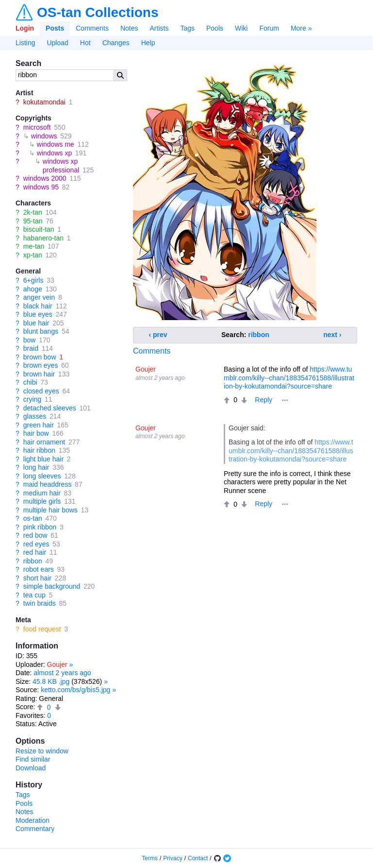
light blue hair (43, 459)
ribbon (33, 561)
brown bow (40, 357)
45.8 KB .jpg (51, 681)
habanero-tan (43, 238)
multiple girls (42, 501)
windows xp (54, 153)
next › (332, 335)
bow (30, 340)
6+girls (33, 280)
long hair (36, 467)
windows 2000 (45, 178)
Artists (159, 28)
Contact (198, 858)
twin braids (40, 603)
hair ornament (44, 442)
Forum (269, 28)
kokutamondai (44, 102)
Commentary (35, 829)
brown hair (39, 374)
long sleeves (42, 476)
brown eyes (41, 365)
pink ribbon (40, 527)
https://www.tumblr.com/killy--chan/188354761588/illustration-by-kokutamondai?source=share (289, 378)
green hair (39, 425)
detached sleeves (50, 408)
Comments (92, 28)
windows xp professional (61, 166)
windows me (56, 144)
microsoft (37, 127)
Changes (116, 43)
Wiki (241, 28)
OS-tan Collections (98, 13)
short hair (37, 578)
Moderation (33, 820)
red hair (35, 552)
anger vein (39, 297)
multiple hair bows (50, 510)
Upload (57, 43)
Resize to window (42, 751)
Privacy (173, 858)
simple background (52, 586)
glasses (35, 416)
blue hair (36, 323)
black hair (38, 306)
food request (42, 629)
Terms (150, 858)
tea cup (34, 595)
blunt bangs (41, 331)
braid (31, 348)
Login (25, 28)
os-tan (33, 518)
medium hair (42, 493)
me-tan (34, 246)
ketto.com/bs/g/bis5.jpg (75, 690)
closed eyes (41, 391)
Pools (215, 28)
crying (32, 399)
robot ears (39, 569)
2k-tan (33, 212)
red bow (35, 535)
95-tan (33, 221)
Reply (264, 400)
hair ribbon (39, 450)
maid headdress (48, 484)
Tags (187, 28)
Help (148, 43)
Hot (85, 43)
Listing (25, 43)
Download (31, 768)
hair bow (36, 433)
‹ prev (158, 335)
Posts (55, 28)
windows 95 (41, 187)
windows (44, 136)
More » (301, 28)
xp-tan (33, 255)
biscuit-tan (39, 229)
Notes (129, 28)
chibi (30, 382)
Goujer (57, 664)
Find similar (33, 759)
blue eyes (38, 314)
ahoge (33, 289)
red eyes (36, 544)
